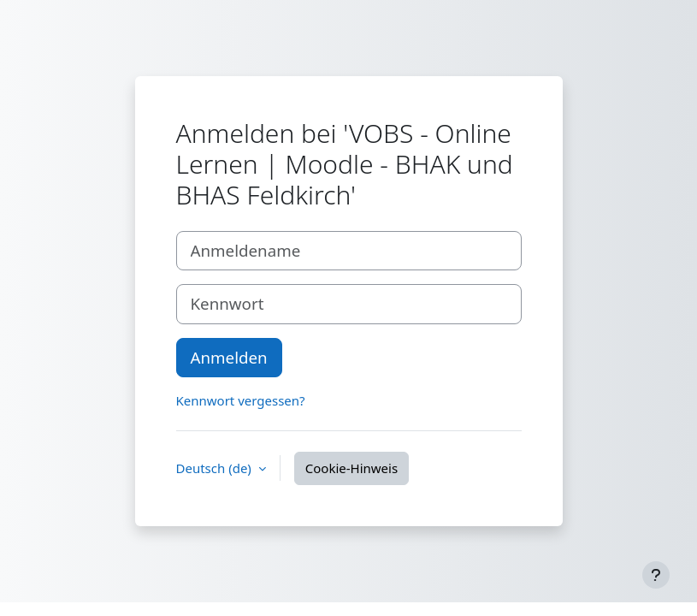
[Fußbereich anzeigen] (656, 575)
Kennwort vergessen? (241, 400)
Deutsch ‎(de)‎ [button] (216, 468)
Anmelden (229, 357)
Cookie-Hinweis (351, 468)
